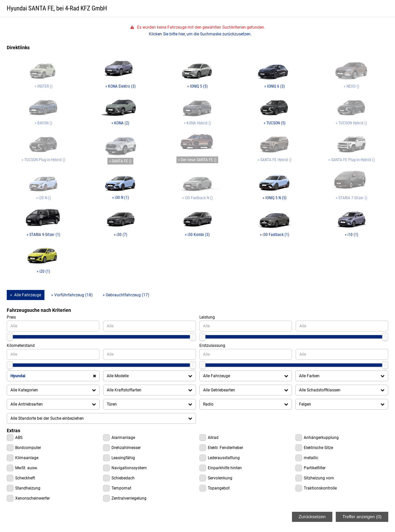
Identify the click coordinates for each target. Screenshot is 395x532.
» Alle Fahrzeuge (26, 295)
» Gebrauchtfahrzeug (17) (126, 295)
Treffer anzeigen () (362, 517)
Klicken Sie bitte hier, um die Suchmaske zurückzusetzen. (200, 34)
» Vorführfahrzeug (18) (72, 295)
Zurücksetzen (312, 517)
